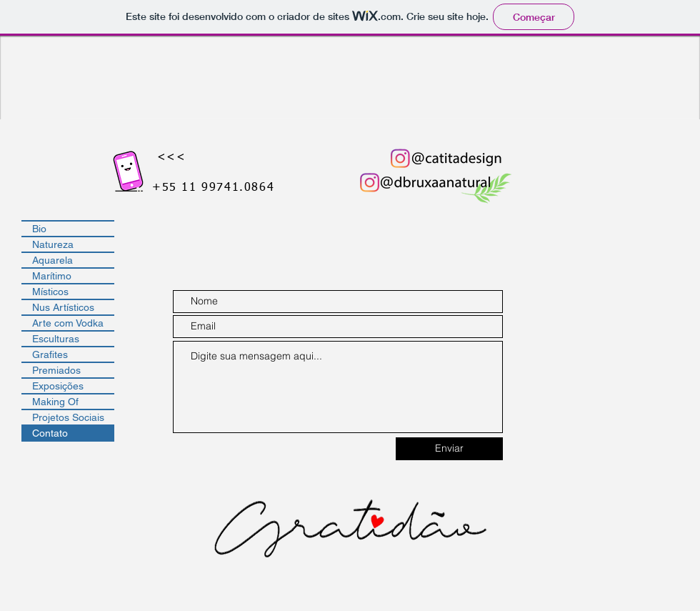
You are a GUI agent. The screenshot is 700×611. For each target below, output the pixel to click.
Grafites (50, 354)
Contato (50, 433)
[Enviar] (449, 449)
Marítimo (52, 276)
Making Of (55, 402)
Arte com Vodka (68, 323)
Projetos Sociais (68, 417)
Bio (39, 229)
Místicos (50, 292)
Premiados (56, 370)
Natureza (53, 244)
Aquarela (52, 260)
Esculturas (56, 339)
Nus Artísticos (63, 307)
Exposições (58, 386)
